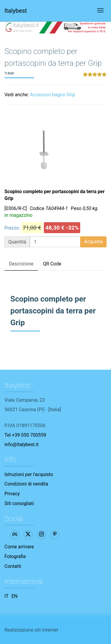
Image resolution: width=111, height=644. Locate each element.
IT (7, 596)
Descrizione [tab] (21, 264)
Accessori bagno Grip (52, 95)
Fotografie (15, 556)
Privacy (12, 494)
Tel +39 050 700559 (25, 435)
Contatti (13, 566)
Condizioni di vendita (26, 484)
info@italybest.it (21, 444)
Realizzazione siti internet (31, 630)
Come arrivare (19, 547)
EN (15, 596)
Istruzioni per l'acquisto (29, 474)
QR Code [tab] (52, 264)
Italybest (16, 11)
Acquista (93, 242)
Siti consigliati (19, 503)
